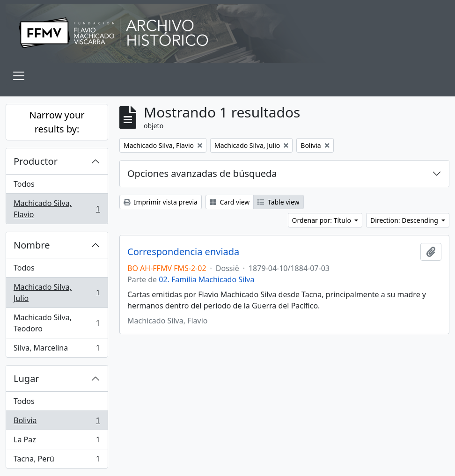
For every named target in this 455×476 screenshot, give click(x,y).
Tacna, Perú (57, 461)
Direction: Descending (405, 220)
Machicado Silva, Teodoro (57, 323)
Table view (278, 202)
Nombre (32, 245)
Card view (230, 202)
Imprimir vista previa (161, 202)
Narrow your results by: (57, 122)
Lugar (26, 378)
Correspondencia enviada (183, 252)
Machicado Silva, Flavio (57, 209)
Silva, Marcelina (57, 350)
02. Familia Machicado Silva (206, 279)
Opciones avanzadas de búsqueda (202, 173)
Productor (36, 161)
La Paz (57, 442)
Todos (24, 184)
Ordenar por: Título (323, 220)
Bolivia (57, 422)
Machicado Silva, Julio (57, 293)
